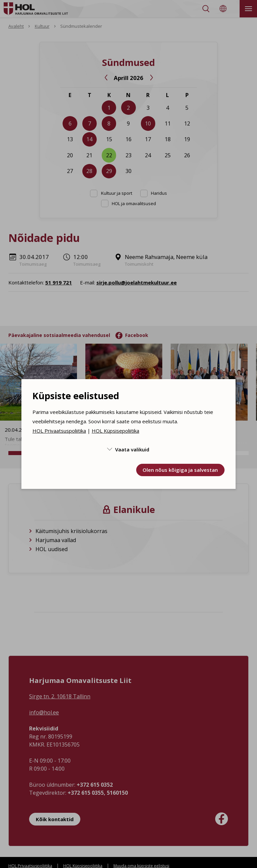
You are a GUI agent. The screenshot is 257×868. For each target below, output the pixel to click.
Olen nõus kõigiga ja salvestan (180, 470)
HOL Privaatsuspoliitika (59, 431)
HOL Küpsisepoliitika (115, 431)
